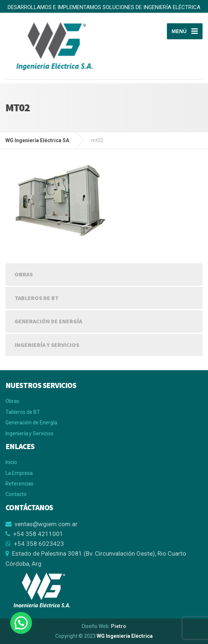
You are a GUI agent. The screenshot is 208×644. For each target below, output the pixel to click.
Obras (24, 274)
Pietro (119, 626)
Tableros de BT (37, 298)
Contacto (16, 494)
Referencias (19, 484)
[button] (21, 623)
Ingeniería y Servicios (47, 345)
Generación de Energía (48, 321)
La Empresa (19, 473)
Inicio (11, 462)
